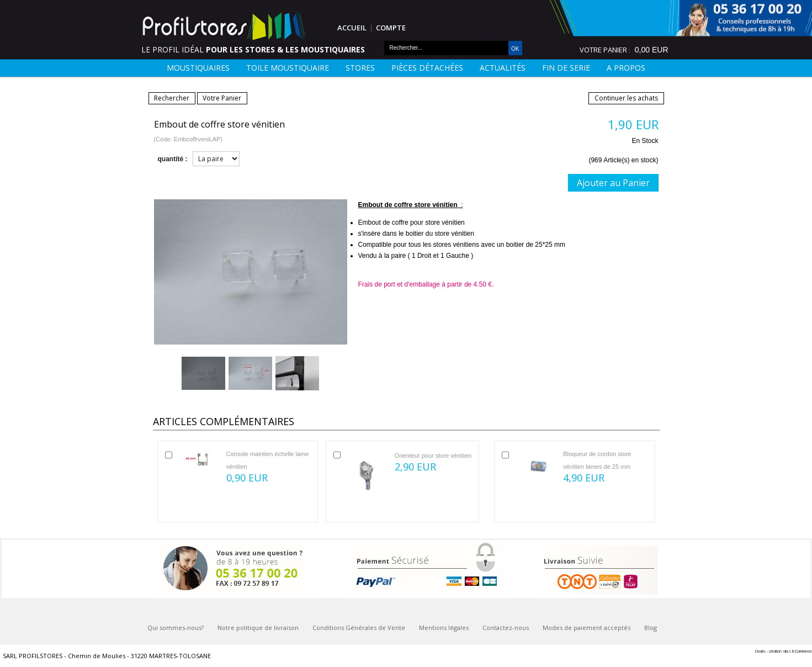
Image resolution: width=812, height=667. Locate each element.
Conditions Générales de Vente (359, 628)
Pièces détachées (427, 68)
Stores (360, 68)
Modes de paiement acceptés (587, 628)
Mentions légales (444, 628)
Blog (651, 628)
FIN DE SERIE (566, 68)
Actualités (503, 68)
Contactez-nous (506, 628)
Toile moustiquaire (288, 68)
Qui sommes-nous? (176, 628)
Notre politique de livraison (258, 628)
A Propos (626, 68)
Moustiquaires (198, 68)
